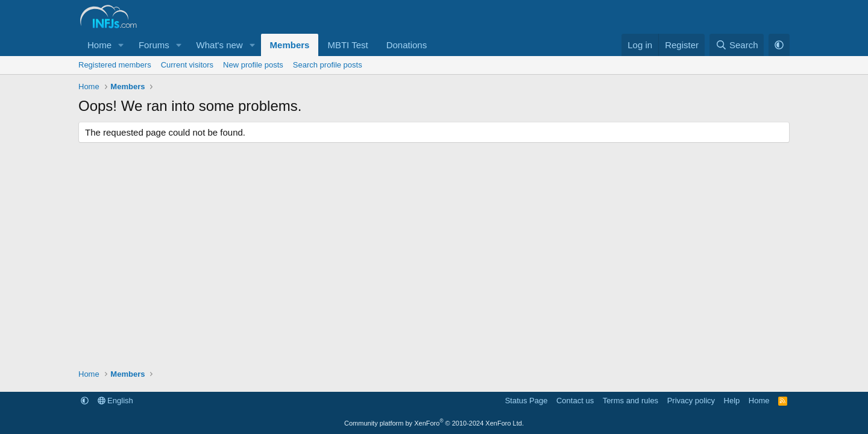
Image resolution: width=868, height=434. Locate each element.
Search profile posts (328, 65)
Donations (407, 45)
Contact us (575, 401)
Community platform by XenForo (434, 423)
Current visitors (187, 65)
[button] (121, 45)
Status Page (527, 401)
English (115, 401)
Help (732, 401)
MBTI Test (348, 45)
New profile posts (253, 65)
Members (290, 45)
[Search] (737, 45)
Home (99, 45)
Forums (154, 45)
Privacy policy (691, 401)
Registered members (115, 65)
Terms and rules (631, 401)
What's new (220, 45)
